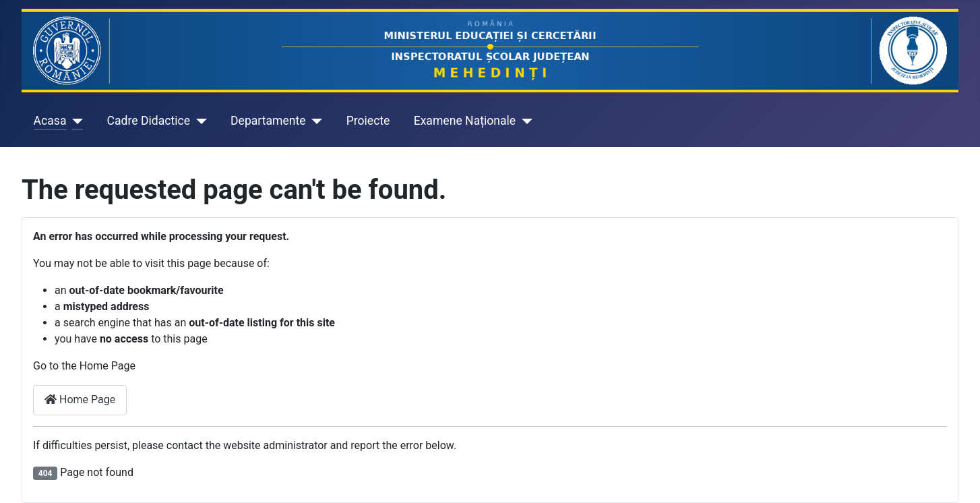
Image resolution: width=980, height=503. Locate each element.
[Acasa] (75, 121)
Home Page (80, 400)
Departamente (268, 121)
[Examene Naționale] (524, 121)
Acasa (50, 121)
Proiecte (368, 121)
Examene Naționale (465, 121)
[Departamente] (314, 121)
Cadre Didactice (149, 121)
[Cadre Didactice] (198, 121)
